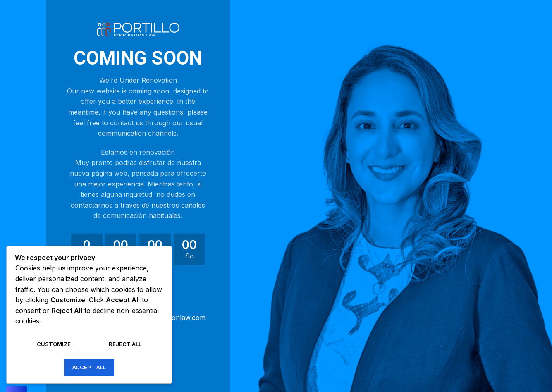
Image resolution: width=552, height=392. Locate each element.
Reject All (125, 344)
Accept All (89, 367)
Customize (54, 344)
